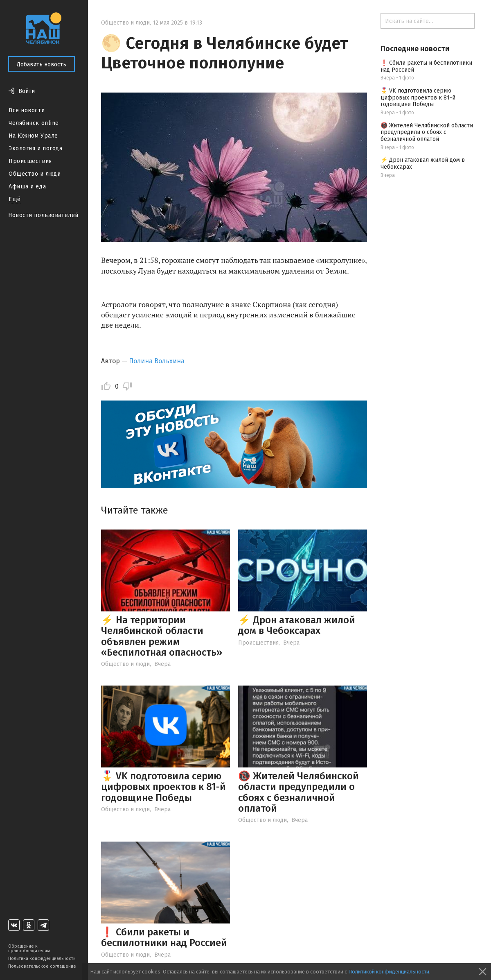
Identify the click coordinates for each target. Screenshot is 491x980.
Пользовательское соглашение (42, 966)
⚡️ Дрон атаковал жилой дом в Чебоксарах (297, 625)
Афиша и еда (27, 187)
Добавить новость (42, 65)
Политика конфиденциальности (42, 958)
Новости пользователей (43, 215)
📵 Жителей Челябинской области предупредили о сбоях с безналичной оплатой (298, 792)
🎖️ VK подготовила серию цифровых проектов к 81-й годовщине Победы (163, 787)
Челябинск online (34, 123)
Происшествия (30, 161)
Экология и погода (36, 148)
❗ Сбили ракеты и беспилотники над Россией (164, 937)
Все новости (27, 110)
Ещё (15, 199)
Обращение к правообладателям (29, 948)
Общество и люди (35, 174)
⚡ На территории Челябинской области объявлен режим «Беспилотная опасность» (162, 636)
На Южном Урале (33, 136)
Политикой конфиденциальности (389, 972)
